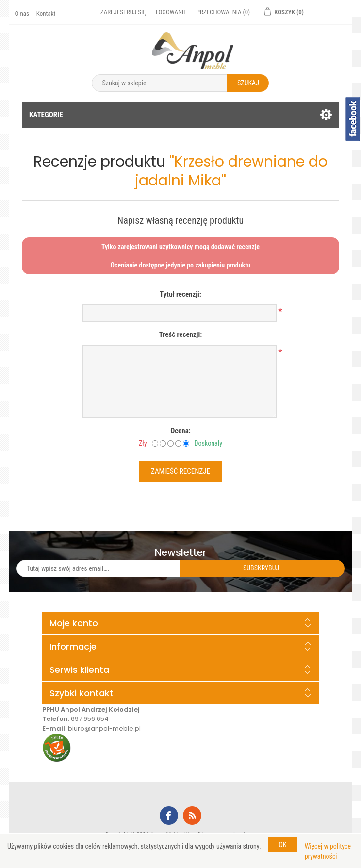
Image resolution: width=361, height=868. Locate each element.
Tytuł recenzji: (180, 294)
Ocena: (180, 431)
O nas (22, 13)
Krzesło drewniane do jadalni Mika (231, 171)
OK (283, 845)
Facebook (169, 816)
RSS (192, 816)
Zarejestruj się (123, 12)
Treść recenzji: (181, 334)
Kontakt (46, 13)
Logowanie (171, 12)
